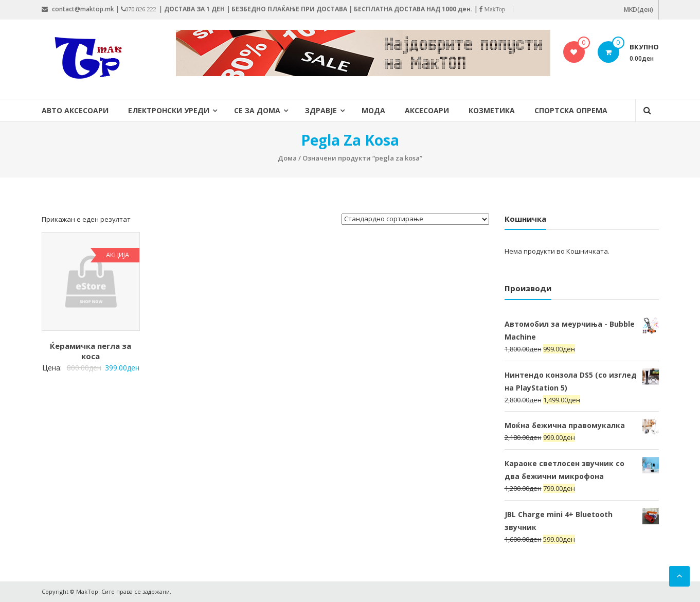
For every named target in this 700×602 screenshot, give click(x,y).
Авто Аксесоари (75, 110)
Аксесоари (427, 110)
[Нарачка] (415, 219)
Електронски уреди (169, 110)
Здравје (321, 110)
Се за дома (257, 110)
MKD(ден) (639, 10)
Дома (287, 158)
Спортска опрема (571, 110)
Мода (373, 110)
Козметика (492, 110)
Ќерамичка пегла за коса (91, 351)
